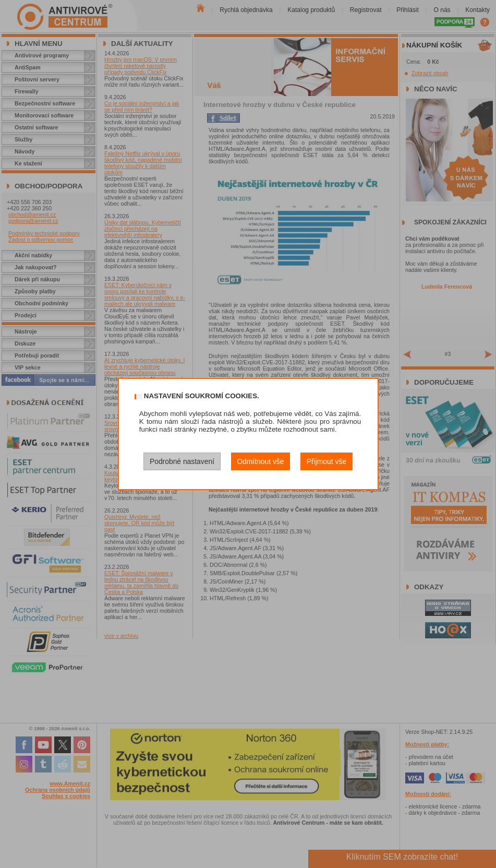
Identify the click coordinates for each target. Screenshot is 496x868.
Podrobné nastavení (182, 461)
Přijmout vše (326, 461)
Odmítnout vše (260, 461)
